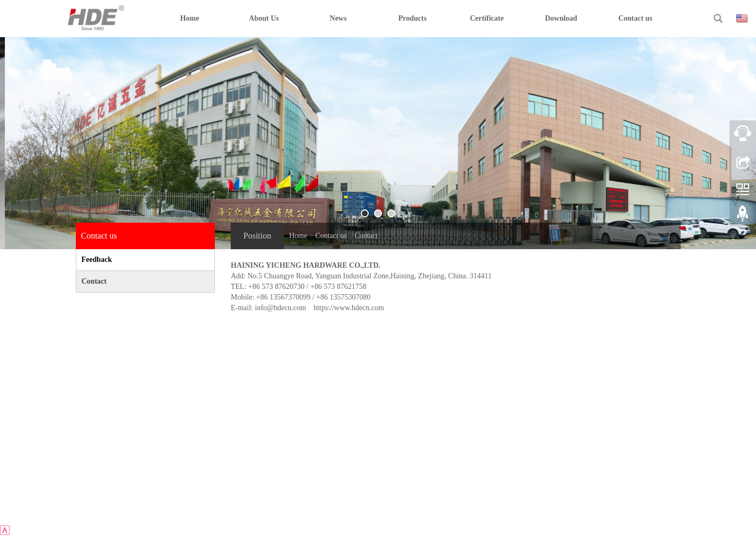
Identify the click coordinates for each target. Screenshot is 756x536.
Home (190, 18)
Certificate (487, 18)
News (338, 18)
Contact (367, 236)
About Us (264, 18)
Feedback (97, 260)
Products (412, 18)
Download (561, 18)
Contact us (635, 18)
